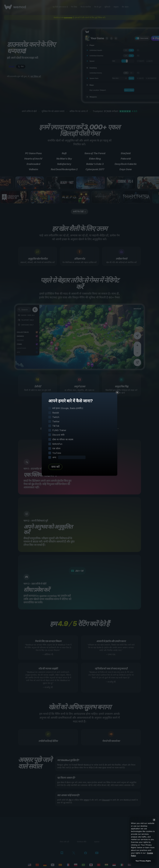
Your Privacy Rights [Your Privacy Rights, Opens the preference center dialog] (143, 861)
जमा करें (55, 467)
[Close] (154, 820)
